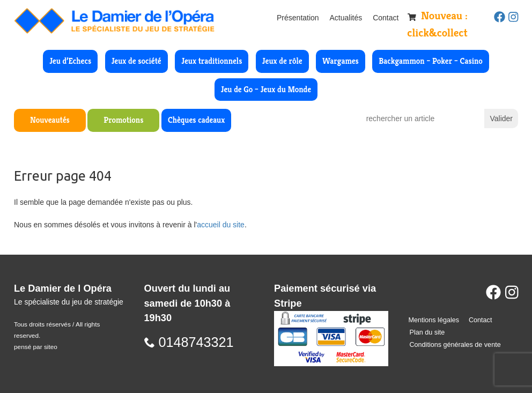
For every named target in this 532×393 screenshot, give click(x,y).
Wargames (341, 61)
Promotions (123, 120)
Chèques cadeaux (196, 120)
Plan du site (427, 332)
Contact (386, 18)
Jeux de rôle (282, 61)
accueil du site (221, 225)
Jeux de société (136, 61)
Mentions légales (434, 320)
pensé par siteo (36, 347)
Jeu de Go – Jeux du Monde (266, 89)
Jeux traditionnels (212, 61)
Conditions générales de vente (455, 345)
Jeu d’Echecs (70, 61)
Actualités (346, 18)
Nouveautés (50, 120)
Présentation (298, 18)
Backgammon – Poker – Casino (431, 61)
